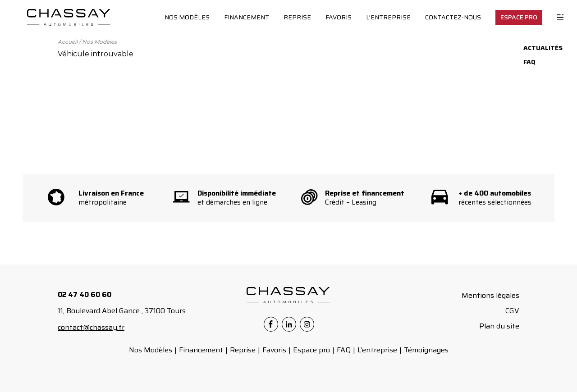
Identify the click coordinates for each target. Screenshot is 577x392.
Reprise (297, 17)
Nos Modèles (187, 17)
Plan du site (499, 326)
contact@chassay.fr (91, 327)
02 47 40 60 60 (85, 294)
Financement (247, 17)
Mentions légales (490, 295)
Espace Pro (519, 17)
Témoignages (426, 350)
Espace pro (311, 350)
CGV (512, 311)
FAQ (344, 350)
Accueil (68, 42)
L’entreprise (388, 17)
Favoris (339, 17)
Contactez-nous (453, 17)
